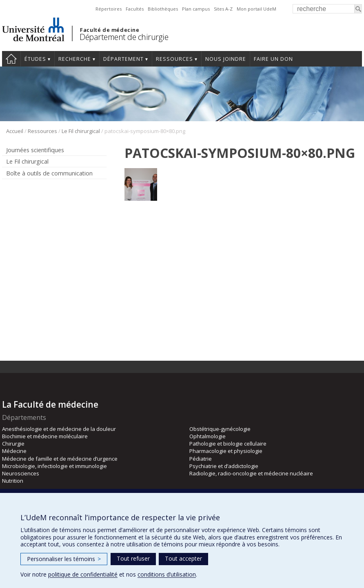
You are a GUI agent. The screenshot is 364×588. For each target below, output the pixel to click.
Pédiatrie (201, 459)
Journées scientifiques (35, 150)
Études (35, 59)
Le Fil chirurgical (81, 131)
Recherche (75, 59)
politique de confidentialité (83, 574)
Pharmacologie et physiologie (226, 451)
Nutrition (13, 481)
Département (123, 59)
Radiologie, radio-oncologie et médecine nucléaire (251, 473)
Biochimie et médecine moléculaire (45, 436)
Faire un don (273, 59)
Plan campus (196, 9)
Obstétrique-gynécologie (220, 429)
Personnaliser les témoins (64, 559)
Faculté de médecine (110, 30)
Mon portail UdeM (256, 9)
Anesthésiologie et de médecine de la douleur (59, 429)
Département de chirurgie (124, 37)
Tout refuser (133, 558)
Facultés (135, 9)
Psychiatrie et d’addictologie (224, 466)
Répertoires (109, 9)
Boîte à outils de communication (49, 173)
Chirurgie (13, 444)
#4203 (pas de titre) (11, 59)
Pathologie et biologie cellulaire (228, 444)
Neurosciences (21, 473)
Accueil (15, 131)
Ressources (174, 59)
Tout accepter (183, 558)
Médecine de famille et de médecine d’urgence (60, 459)
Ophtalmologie (208, 436)
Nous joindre (226, 59)
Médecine (14, 451)
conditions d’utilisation (167, 574)
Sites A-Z (223, 9)
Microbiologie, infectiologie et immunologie (54, 466)
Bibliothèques (163, 9)
